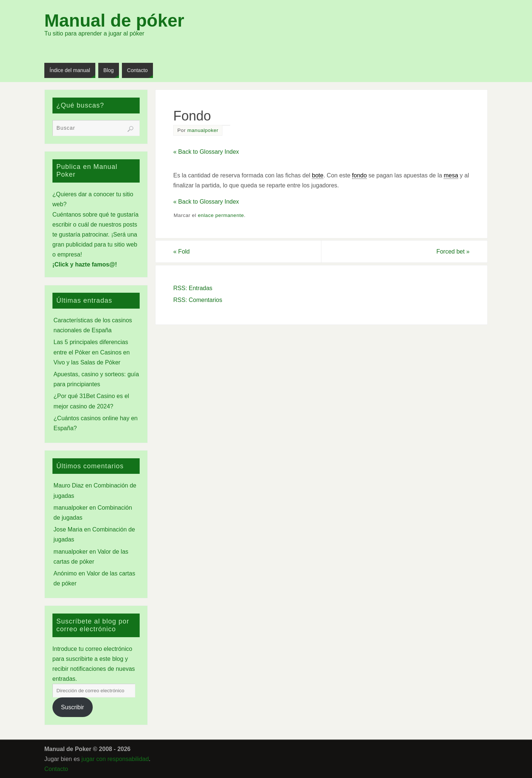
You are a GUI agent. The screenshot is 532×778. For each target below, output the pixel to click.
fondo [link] (359, 175)
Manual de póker (114, 21)
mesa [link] (451, 175)
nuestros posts (118, 225)
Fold (181, 252)
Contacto (56, 769)
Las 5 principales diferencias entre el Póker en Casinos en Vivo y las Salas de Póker (92, 352)
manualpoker (203, 130)
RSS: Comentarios (198, 300)
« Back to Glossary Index (206, 152)
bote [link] (318, 175)
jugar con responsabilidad (115, 759)
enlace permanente (221, 215)
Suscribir (72, 707)
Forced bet (453, 252)
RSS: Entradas (193, 288)
